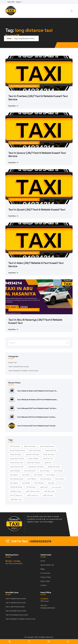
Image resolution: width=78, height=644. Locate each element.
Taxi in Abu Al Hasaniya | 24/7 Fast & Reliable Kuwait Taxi (35, 321)
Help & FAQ (11, 2)
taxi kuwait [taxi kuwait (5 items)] (51, 483)
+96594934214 (40, 541)
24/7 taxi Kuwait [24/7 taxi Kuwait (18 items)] (15, 446)
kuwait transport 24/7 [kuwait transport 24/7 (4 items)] (17, 467)
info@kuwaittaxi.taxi (48, 608)
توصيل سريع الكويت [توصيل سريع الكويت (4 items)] (16, 491)
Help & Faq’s (45, 581)
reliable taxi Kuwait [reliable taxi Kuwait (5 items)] (54, 467)
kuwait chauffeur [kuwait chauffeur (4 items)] (34, 459)
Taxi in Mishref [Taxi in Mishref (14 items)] (32, 479)
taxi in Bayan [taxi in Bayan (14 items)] (14, 475)
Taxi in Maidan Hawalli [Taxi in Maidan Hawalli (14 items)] (17, 479)
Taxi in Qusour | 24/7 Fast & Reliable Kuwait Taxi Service (37, 154)
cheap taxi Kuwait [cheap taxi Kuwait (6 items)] (16, 454)
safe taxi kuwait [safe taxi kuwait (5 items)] (15, 471)
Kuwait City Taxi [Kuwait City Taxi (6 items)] (48, 459)
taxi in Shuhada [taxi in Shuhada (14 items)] (39, 483)
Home (9, 38)
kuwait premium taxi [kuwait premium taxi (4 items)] (16, 463)
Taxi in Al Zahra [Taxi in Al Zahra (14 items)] (58, 471)
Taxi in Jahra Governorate (15, 607)
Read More (12, 106)
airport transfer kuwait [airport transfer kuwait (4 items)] (47, 446)
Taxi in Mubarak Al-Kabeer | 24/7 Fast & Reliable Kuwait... (37, 400)
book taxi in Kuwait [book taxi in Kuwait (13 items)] (35, 450)
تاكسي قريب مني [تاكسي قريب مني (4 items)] (57, 487)
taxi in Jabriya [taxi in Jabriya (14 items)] (51, 475)
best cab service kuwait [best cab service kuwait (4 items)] (17, 450)
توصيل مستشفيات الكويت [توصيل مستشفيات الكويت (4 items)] (32, 491)
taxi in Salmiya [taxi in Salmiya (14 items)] (60, 479)
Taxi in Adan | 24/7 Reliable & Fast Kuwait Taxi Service (36, 265)
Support (19, 2)
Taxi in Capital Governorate (16, 599)
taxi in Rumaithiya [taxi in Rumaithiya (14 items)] (45, 479)
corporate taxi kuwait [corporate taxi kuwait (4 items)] (32, 454)
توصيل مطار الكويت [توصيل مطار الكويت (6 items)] (49, 491)
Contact (44, 585)
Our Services (45, 573)
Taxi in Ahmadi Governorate (16, 611)
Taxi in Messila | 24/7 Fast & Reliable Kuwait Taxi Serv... (37, 417)
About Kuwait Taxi (47, 565)
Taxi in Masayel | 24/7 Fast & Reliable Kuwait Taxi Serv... (37, 408)
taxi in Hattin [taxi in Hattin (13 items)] (26, 475)
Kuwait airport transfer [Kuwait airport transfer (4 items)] (17, 459)
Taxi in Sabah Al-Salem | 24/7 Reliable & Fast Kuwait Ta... (37, 391)
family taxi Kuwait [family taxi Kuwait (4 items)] (49, 454)
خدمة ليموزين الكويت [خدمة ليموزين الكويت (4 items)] (32, 495)
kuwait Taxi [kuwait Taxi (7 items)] (48, 463)
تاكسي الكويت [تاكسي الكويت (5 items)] (44, 487)
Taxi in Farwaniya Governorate (17, 615)
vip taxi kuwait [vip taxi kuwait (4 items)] (31, 487)
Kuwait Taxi (12, 363)
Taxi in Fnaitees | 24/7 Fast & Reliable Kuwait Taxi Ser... (37, 426)
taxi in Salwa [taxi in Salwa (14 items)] (14, 483)
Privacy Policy (46, 577)
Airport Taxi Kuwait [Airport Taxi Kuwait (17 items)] (30, 446)
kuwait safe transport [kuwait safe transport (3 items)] (34, 463)
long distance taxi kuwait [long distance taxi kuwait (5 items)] (36, 467)
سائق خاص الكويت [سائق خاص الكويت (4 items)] (48, 495)
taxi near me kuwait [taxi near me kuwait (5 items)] (16, 487)
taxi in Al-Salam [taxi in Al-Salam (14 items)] (45, 471)
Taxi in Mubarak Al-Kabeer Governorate (24, 86)
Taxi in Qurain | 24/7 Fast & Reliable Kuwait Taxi (37, 209)
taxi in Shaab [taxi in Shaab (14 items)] (26, 483)
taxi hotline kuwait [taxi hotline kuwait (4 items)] (30, 471)
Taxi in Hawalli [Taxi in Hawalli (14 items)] (38, 475)
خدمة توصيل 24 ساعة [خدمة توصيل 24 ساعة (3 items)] (16, 495)
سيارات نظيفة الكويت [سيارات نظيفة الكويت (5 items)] (16, 499)
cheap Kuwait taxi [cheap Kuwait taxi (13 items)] (51, 450)
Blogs (43, 569)
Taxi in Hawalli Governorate (19, 367)
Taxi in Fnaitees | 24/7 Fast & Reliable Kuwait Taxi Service (38, 98)
